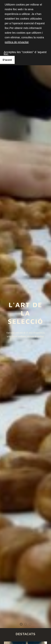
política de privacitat (17, 42)
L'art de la (22, 625)
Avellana (27, 625)
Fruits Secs (31, 625)
